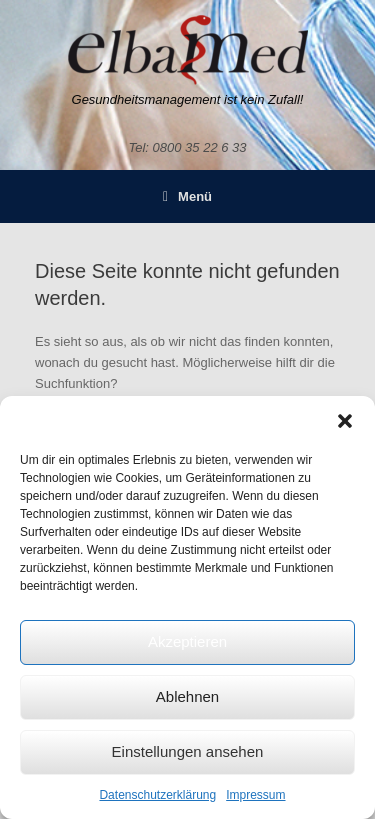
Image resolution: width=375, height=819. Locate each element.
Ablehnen (187, 696)
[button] (345, 421)
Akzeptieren (187, 641)
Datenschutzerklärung (157, 795)
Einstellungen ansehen (188, 751)
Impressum (255, 795)
